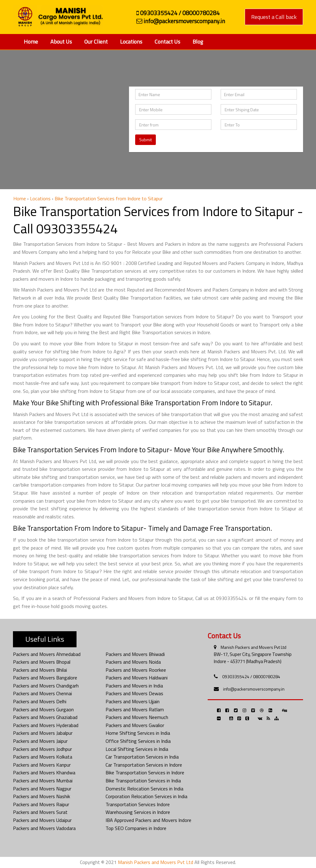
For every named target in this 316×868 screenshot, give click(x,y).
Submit (146, 140)
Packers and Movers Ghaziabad (45, 717)
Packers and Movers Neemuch (137, 717)
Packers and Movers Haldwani (137, 678)
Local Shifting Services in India (137, 749)
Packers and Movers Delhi (40, 701)
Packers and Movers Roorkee (136, 670)
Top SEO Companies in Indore (136, 828)
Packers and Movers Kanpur (42, 765)
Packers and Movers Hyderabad (46, 725)
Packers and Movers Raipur (41, 804)
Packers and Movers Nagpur (42, 789)
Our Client (96, 42)
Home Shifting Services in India (138, 733)
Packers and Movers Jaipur (40, 741)
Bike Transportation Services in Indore (145, 772)
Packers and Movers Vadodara (44, 828)
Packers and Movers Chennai (42, 693)
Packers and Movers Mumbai (43, 781)
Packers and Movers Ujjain (133, 701)
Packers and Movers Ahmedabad (47, 654)
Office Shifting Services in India (138, 741)
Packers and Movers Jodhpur (42, 749)
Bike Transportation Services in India (143, 781)
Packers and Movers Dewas (134, 693)
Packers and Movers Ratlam (135, 709)
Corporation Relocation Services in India (146, 796)
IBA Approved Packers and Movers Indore (148, 820)
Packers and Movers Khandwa (44, 772)
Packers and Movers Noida (133, 662)
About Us (61, 42)
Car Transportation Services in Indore (144, 765)
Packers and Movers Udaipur (42, 820)
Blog (198, 42)
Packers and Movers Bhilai (40, 670)
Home (31, 42)
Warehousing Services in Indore (138, 812)
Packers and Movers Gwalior (135, 725)
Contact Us (167, 42)
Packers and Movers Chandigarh (46, 686)
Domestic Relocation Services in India (144, 789)
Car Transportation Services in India (142, 757)
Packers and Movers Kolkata (43, 757)
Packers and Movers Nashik (42, 796)
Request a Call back (274, 17)
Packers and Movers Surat (40, 812)
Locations (131, 42)
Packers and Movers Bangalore (45, 678)
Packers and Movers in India (134, 686)
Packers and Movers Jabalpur (43, 733)
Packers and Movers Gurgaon (43, 709)
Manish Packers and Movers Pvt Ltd (254, 647)
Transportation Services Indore (138, 804)
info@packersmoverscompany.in (254, 689)
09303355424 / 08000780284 (251, 677)
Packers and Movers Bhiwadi (135, 654)
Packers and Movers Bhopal (42, 662)
